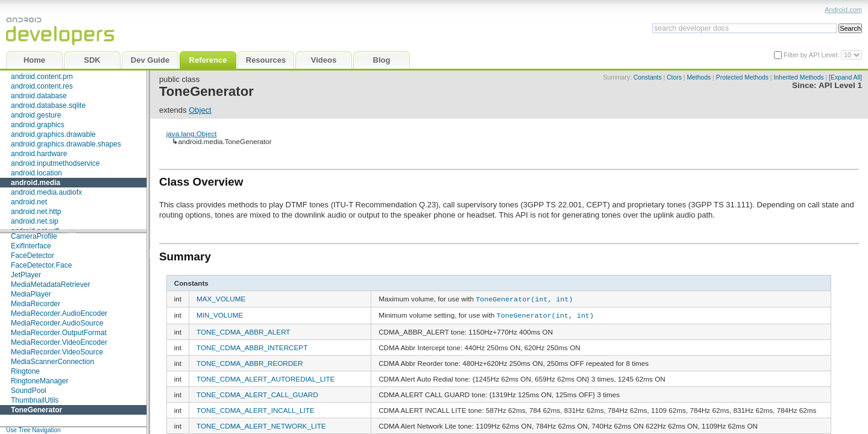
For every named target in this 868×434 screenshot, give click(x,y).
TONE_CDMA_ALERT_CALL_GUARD (257, 393)
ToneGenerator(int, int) (524, 298)
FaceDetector (33, 256)
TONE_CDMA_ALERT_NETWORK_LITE (261, 424)
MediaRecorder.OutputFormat (59, 333)
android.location (36, 173)
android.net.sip (35, 221)
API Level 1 (840, 85)
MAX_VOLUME (221, 299)
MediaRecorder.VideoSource (57, 352)
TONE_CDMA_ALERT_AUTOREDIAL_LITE (266, 377)
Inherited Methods (798, 77)
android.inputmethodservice (55, 163)
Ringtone (25, 371)
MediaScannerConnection (52, 362)
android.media (36, 183)
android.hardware (39, 154)
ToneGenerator (36, 410)
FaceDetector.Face (41, 265)
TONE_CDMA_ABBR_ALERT (243, 330)
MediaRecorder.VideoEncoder (59, 342)
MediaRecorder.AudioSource (57, 323)
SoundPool (29, 391)
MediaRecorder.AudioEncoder (59, 313)
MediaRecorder (36, 304)
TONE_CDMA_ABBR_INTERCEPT (252, 346)
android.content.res (42, 86)
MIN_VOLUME (220, 314)
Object (200, 110)
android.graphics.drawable (53, 134)
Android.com (843, 10)
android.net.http (36, 212)
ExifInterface (31, 246)
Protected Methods (742, 77)
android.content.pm (42, 77)
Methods (699, 77)
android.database (39, 96)
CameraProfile (34, 236)
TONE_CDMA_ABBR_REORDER (250, 361)
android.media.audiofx (46, 192)
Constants (648, 77)
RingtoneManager (39, 381)
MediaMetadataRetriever (50, 285)
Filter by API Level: (812, 55)
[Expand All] (845, 77)
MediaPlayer (31, 294)
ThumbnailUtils (35, 400)
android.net (29, 202)
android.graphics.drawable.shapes (66, 144)
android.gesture (36, 115)
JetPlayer (26, 275)
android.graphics (38, 125)
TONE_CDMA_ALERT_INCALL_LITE (256, 408)
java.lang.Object (192, 134)
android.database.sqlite (48, 105)
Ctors (674, 77)
